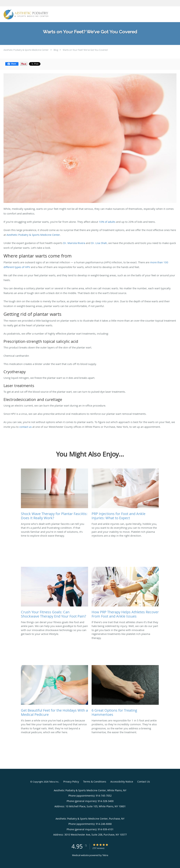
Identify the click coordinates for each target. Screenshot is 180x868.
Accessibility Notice (122, 782)
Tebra (105, 855)
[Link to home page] (25, 14)
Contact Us (144, 782)
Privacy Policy (71, 782)
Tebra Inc (54, 782)
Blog (56, 50)
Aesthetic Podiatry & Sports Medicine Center (26, 50)
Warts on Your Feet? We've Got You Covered (85, 50)
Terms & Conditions (95, 782)
